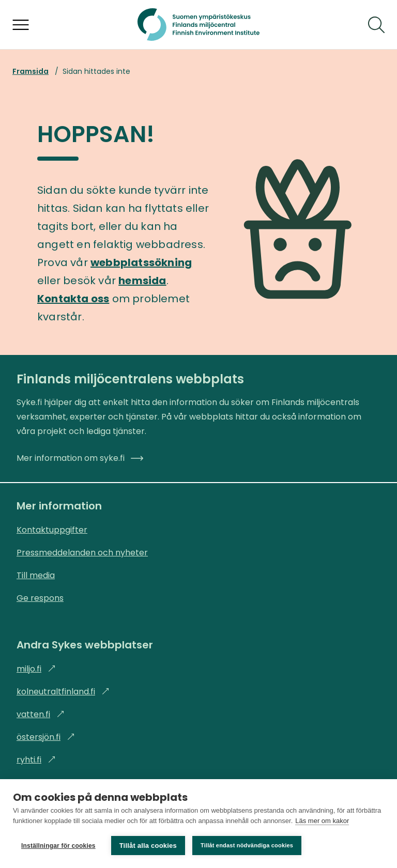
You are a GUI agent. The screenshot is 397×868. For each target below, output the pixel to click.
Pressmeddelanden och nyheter (82, 553)
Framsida (30, 71)
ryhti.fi (36, 760)
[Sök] (376, 25)
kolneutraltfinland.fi (63, 692)
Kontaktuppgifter (52, 530)
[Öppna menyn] (21, 25)
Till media (36, 575)
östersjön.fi (46, 737)
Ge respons (40, 598)
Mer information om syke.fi (80, 458)
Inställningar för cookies (58, 846)
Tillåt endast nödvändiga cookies (247, 845)
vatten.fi (41, 714)
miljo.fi (36, 669)
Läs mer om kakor (322, 821)
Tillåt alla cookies (148, 846)
